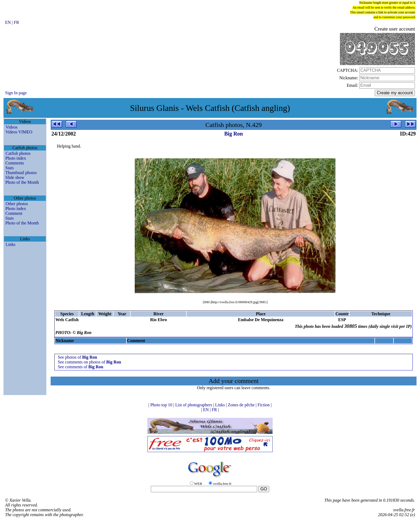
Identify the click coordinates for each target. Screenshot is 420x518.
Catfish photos (18, 153)
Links (10, 244)
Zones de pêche (242, 405)
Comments (15, 163)
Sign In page (16, 93)
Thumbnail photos (21, 173)
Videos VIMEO (19, 132)
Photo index (16, 158)
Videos (12, 127)
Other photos (17, 204)
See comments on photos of (89, 362)
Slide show (15, 177)
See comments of (81, 367)
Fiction (264, 405)
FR (17, 22)
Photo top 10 (162, 405)
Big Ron (233, 134)
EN (8, 22)
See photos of (78, 357)
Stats (10, 168)
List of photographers (194, 405)
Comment (14, 213)
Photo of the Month (22, 182)
